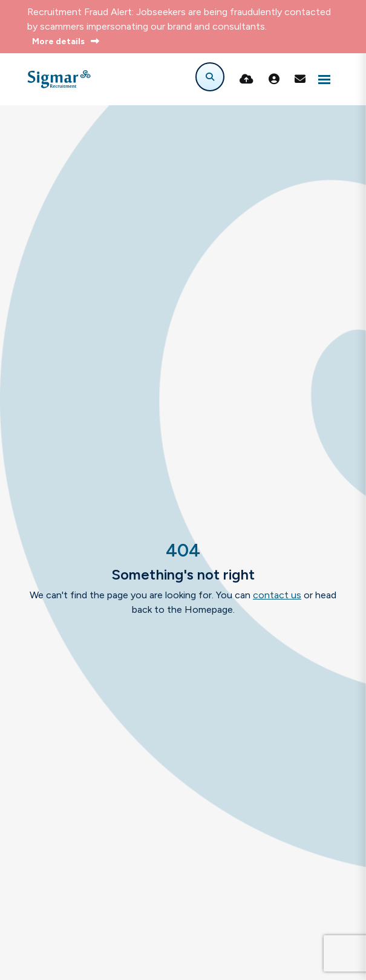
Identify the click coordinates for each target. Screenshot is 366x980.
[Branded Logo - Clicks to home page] (59, 79)
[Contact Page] (300, 79)
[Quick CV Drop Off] (247, 79)
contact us (277, 595)
